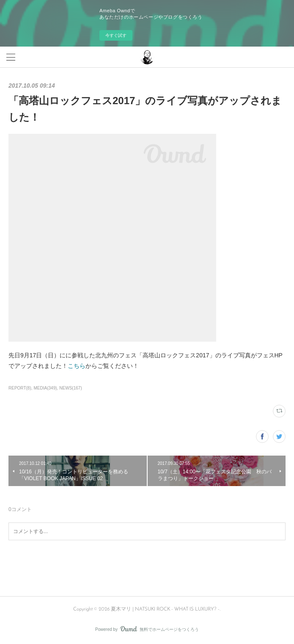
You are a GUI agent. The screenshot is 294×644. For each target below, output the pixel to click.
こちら (77, 366)
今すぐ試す (116, 35)
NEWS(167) (70, 388)
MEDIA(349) (45, 388)
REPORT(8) (20, 388)
